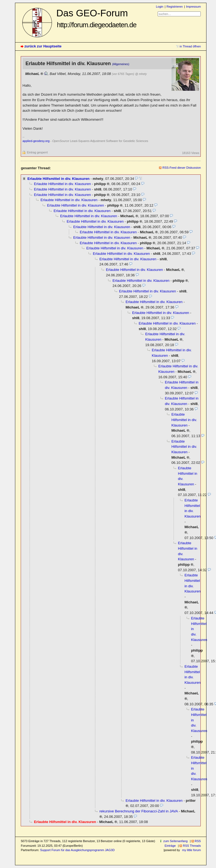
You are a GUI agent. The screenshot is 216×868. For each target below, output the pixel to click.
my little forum (192, 850)
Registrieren (175, 7)
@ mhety (141, 74)
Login (160, 7)
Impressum (193, 7)
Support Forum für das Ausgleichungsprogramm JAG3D (77, 850)
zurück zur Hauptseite (43, 46)
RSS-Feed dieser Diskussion (181, 168)
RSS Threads (192, 846)
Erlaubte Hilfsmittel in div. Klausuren (58, 179)
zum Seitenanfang (175, 841)
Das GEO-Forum (96, 18)
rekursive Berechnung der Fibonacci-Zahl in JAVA (138, 811)
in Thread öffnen (190, 46)
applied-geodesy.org (36, 141)
